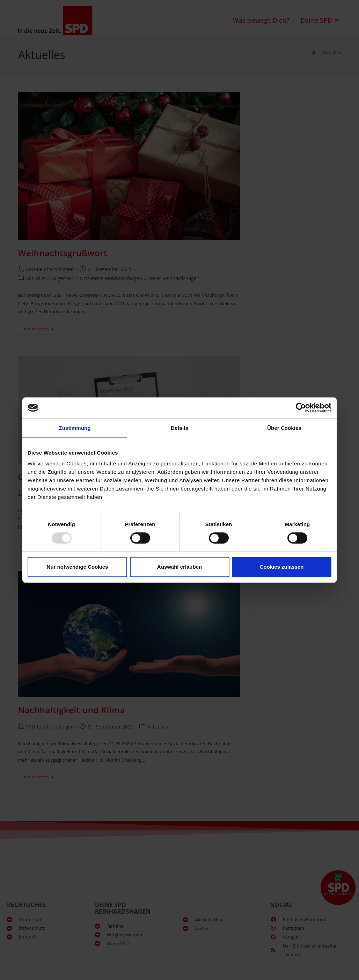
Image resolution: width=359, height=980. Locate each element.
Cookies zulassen (282, 567)
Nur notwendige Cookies (78, 567)
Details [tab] (179, 428)
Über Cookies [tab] (284, 428)
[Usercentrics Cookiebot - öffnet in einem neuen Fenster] (301, 408)
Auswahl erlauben (179, 567)
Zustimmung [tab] (75, 428)
